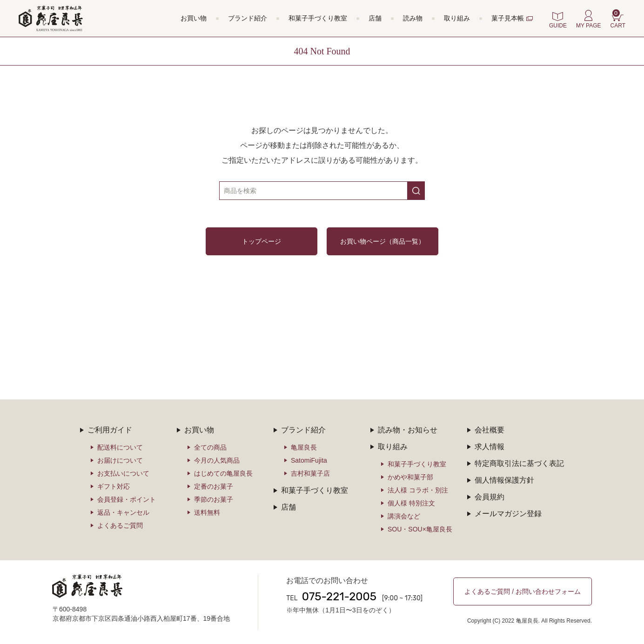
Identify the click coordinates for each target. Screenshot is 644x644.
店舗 (375, 18)
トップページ (262, 241)
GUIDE (558, 26)
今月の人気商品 (217, 460)
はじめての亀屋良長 (223, 473)
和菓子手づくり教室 (318, 18)
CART (618, 19)
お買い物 (194, 18)
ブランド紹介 (248, 18)
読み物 (413, 18)
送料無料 (207, 512)
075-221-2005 (339, 597)
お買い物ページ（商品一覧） (382, 241)
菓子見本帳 (508, 18)
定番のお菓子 (214, 486)
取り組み (457, 18)
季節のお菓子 (214, 499)
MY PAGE (589, 26)
